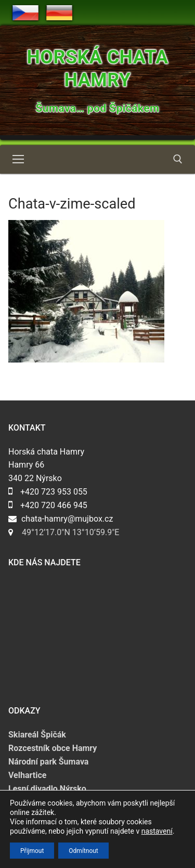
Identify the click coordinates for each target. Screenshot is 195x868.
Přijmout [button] (32, 850)
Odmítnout (83, 850)
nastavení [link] (157, 831)
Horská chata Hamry (97, 69)
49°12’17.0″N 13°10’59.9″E (70, 532)
